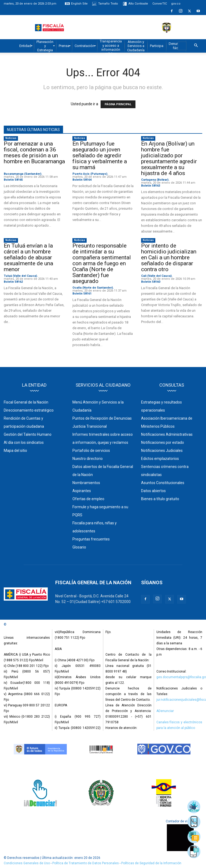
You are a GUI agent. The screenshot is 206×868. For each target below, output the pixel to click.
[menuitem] (25, 46)
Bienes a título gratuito (160, 499)
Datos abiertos (153, 491)
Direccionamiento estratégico (29, 410)
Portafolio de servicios (91, 451)
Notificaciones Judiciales (162, 451)
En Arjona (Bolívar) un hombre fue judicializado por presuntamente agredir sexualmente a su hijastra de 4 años (169, 158)
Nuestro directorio (88, 459)
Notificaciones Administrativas (167, 434)
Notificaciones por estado (163, 442)
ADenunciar (165, 711)
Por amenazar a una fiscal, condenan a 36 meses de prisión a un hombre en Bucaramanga (34, 155)
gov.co (176, 4)
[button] (196, 46)
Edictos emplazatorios (160, 459)
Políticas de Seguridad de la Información (151, 863)
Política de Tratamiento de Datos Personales (86, 863)
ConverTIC (160, 4)
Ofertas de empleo (88, 499)
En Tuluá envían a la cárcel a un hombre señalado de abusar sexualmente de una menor (28, 257)
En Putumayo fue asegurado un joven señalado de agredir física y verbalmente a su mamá (100, 155)
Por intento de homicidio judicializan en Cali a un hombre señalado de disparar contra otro (169, 257)
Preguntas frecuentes (91, 539)
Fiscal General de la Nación (26, 402)
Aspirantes (82, 491)
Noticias (11, 138)
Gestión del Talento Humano (28, 434)
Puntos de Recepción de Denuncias (102, 418)
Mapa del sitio (15, 451)
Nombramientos (86, 483)
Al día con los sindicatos (24, 442)
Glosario (79, 547)
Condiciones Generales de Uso (27, 863)
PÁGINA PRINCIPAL (118, 104)
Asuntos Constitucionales (163, 483)
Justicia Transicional (90, 426)
